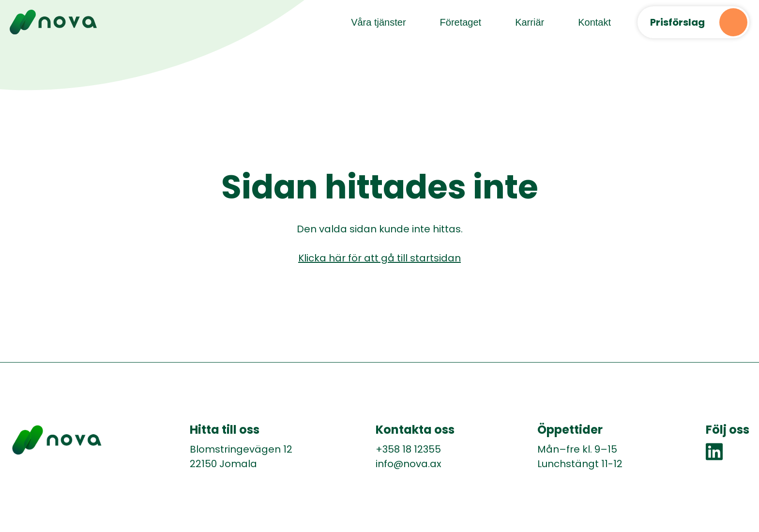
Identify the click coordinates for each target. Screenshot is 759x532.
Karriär (530, 22)
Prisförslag (677, 22)
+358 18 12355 (408, 449)
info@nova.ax (409, 464)
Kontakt (594, 22)
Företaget (461, 22)
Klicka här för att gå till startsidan (379, 258)
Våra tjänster (378, 22)
